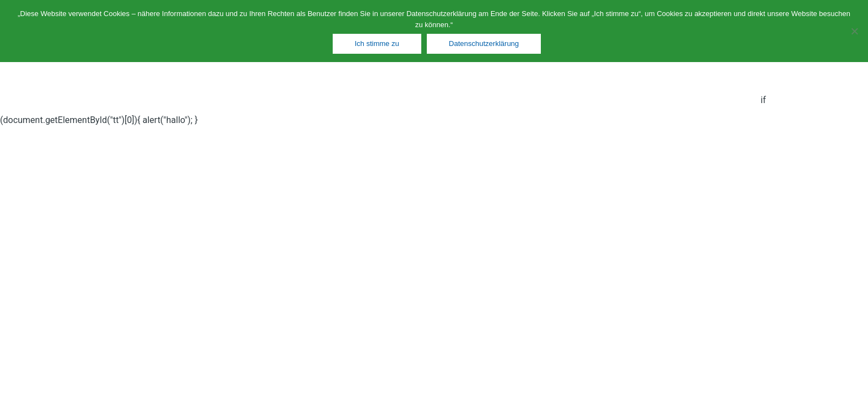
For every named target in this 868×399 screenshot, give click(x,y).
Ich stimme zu (377, 44)
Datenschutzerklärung (484, 44)
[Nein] (854, 31)
